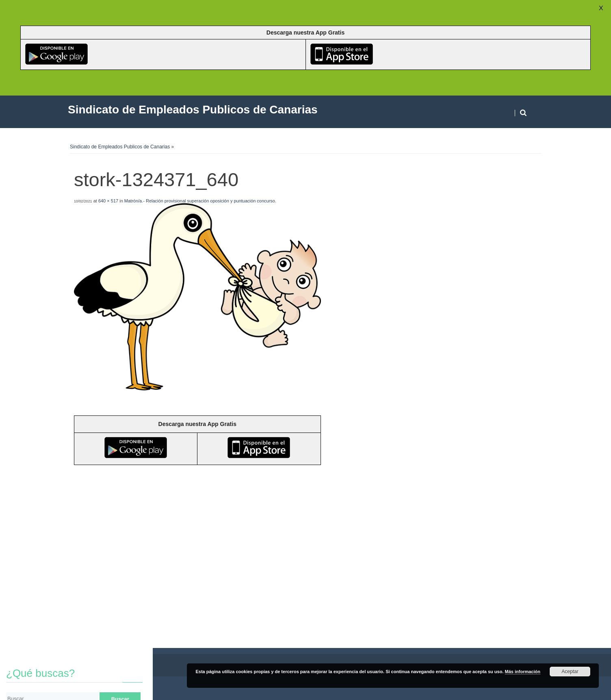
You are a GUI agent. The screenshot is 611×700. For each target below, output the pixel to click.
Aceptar (570, 672)
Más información (523, 672)
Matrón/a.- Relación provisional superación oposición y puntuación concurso (200, 201)
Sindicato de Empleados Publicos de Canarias (120, 147)
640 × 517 (108, 201)
